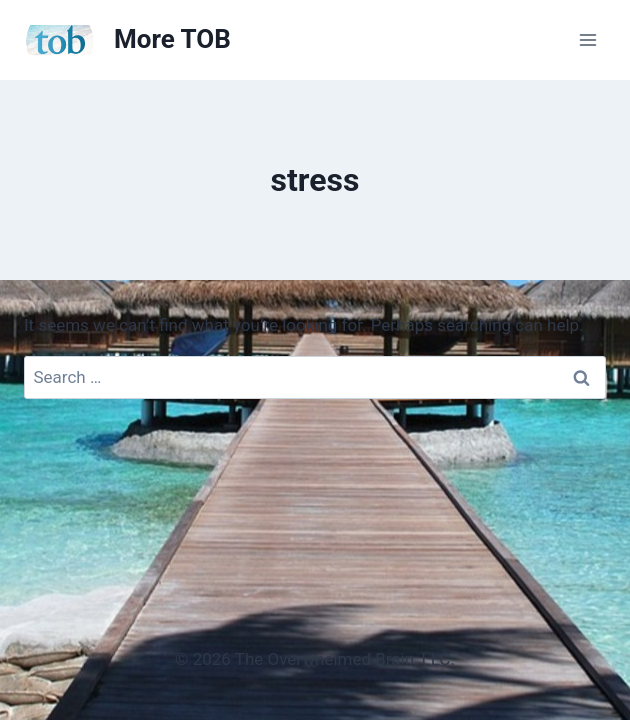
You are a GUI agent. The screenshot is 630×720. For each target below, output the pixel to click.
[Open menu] (587, 39)
